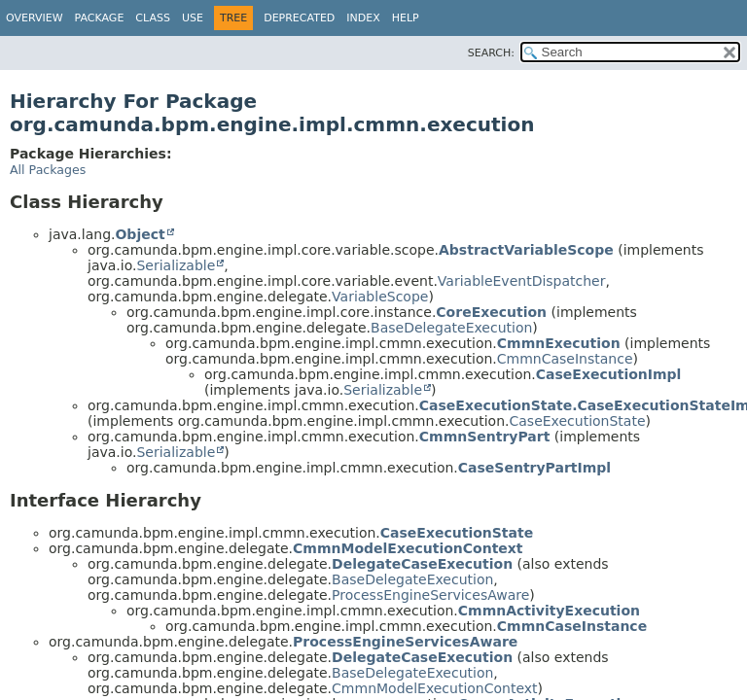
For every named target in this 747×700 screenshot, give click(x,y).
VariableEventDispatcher (522, 281)
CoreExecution (491, 312)
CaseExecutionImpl (609, 374)
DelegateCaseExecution (422, 564)
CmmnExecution (559, 343)
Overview (35, 18)
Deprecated (299, 18)
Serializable (176, 265)
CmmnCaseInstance (565, 359)
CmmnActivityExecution (549, 611)
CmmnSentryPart (485, 437)
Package (100, 18)
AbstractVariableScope (526, 250)
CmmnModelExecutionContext (408, 548)
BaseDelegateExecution (451, 328)
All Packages (48, 170)
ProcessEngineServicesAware (430, 595)
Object (140, 234)
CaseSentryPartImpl (534, 468)
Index (363, 18)
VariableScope (380, 297)
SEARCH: (491, 53)
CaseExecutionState (578, 421)
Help (406, 18)
